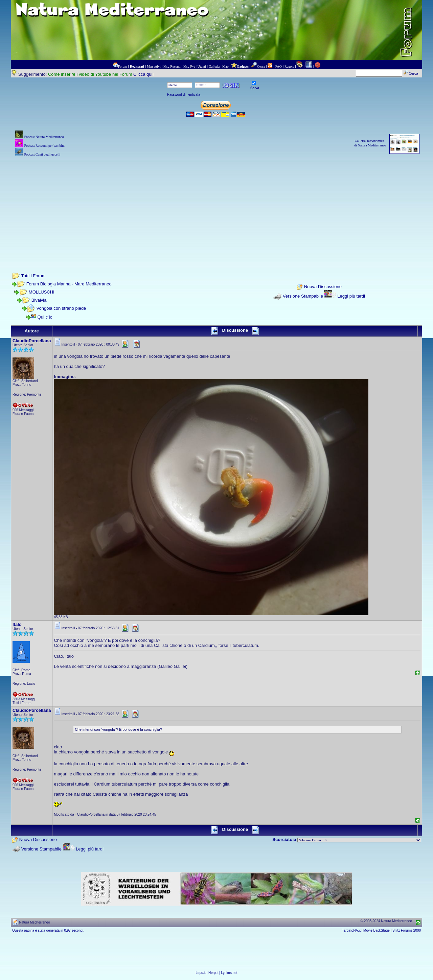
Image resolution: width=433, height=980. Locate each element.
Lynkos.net (229, 973)
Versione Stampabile (303, 296)
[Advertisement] (216, 205)
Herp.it (213, 973)
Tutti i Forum (33, 276)
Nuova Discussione (323, 287)
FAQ (279, 66)
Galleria (214, 66)
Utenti (202, 66)
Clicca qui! (143, 74)
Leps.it (200, 973)
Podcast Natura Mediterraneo (44, 137)
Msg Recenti (172, 66)
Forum (123, 66)
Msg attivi (154, 66)
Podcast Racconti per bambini (44, 146)
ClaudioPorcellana (32, 341)
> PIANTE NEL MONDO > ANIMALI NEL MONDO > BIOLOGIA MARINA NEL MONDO (359, 840)
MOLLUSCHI (42, 292)
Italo (17, 624)
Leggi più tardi (351, 296)
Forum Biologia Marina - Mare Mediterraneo (69, 284)
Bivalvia (39, 300)
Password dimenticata (184, 95)
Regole (289, 66)
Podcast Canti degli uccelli (42, 154)
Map (225, 66)
